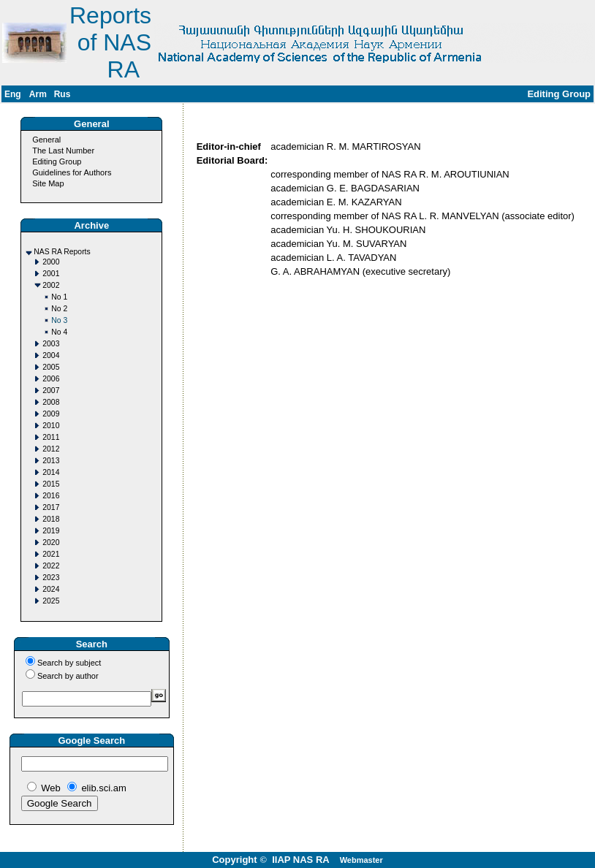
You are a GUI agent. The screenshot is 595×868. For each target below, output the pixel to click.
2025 (51, 601)
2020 (51, 542)
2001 (51, 274)
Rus (62, 94)
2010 (51, 426)
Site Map (48, 183)
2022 (51, 566)
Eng (13, 94)
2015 (51, 484)
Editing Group (57, 161)
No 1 (59, 297)
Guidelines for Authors (72, 172)
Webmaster (361, 860)
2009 (51, 414)
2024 (51, 589)
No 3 (59, 320)
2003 (51, 344)
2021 (51, 554)
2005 (51, 367)
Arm (38, 94)
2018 (51, 519)
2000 (51, 262)
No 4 (59, 332)
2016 (51, 496)
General (46, 140)
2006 (51, 379)
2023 (51, 578)
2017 (51, 507)
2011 (51, 437)
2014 (51, 472)
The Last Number (63, 151)
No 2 (59, 309)
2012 (51, 449)
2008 (51, 402)
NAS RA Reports (62, 252)
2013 (51, 461)
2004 (51, 355)
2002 (51, 285)
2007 (51, 391)
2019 (51, 531)
